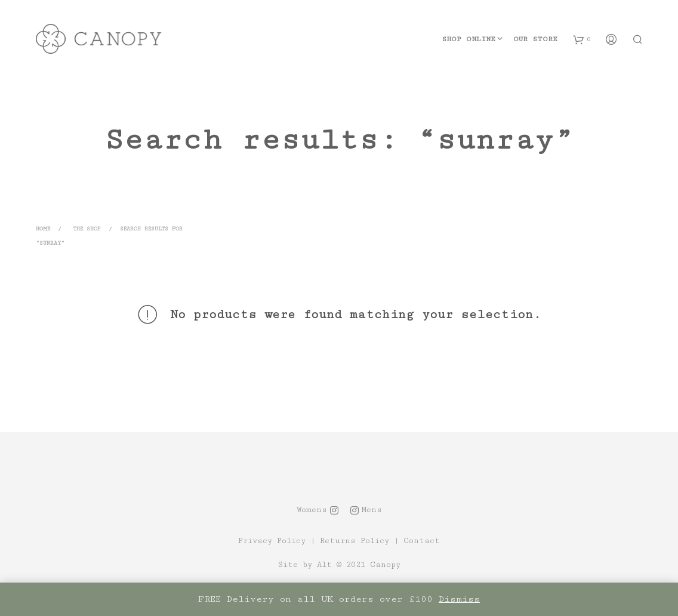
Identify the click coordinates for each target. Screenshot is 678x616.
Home (43, 229)
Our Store (535, 39)
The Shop (87, 229)
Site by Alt (305, 565)
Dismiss (459, 599)
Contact (422, 541)
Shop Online (469, 39)
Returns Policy (355, 541)
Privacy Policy (272, 541)
